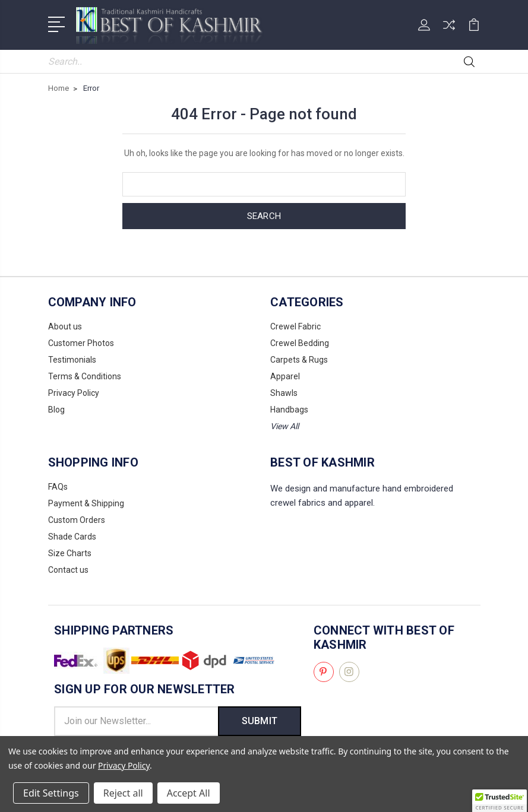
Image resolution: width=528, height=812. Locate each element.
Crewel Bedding (300, 343)
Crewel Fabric (295, 326)
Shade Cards (72, 537)
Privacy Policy (74, 393)
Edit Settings (51, 793)
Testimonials (72, 360)
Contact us (68, 570)
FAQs (58, 487)
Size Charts (70, 553)
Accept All (189, 793)
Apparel (285, 376)
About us (65, 326)
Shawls (284, 393)
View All (284, 426)
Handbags (289, 410)
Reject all (123, 793)
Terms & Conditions (85, 376)
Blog (56, 410)
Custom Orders (77, 520)
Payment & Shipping (86, 503)
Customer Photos (81, 343)
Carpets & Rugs (299, 360)
